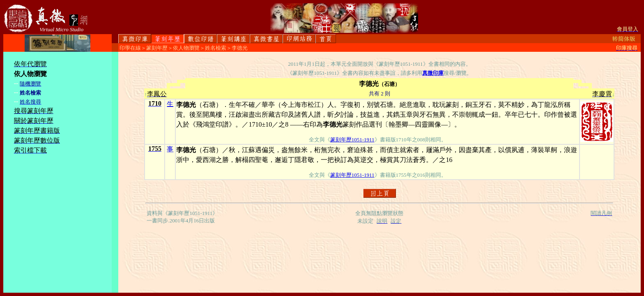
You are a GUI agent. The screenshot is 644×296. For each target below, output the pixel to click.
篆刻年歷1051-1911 (352, 140)
